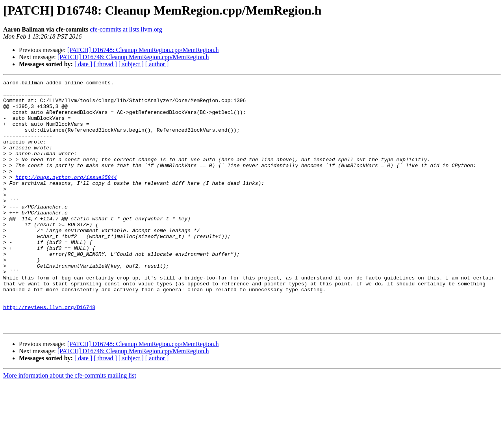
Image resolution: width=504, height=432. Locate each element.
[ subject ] (131, 64)
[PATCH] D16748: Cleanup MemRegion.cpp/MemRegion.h (143, 50)
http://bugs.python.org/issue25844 (66, 197)
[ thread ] (105, 64)
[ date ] (83, 64)
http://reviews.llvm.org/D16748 (49, 353)
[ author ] (157, 64)
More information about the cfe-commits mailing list (70, 425)
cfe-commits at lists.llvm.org (126, 29)
